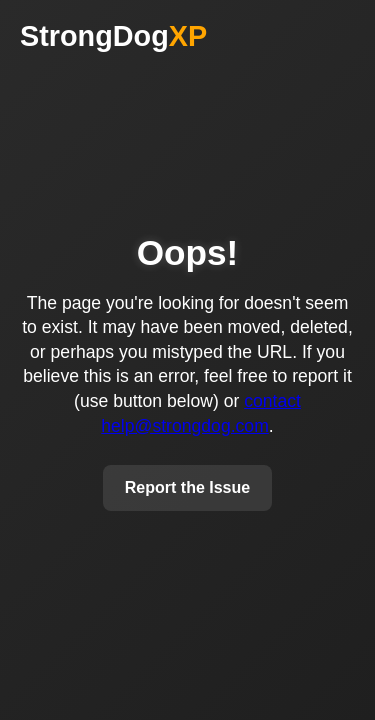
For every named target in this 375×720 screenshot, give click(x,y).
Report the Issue (187, 487)
